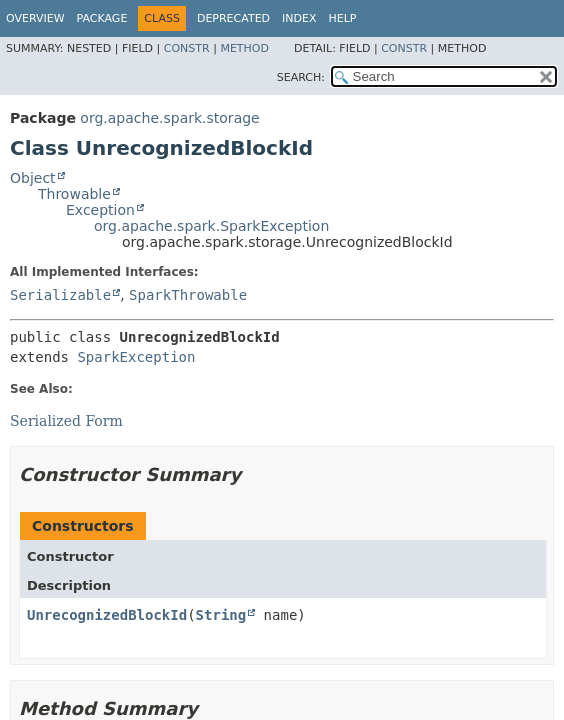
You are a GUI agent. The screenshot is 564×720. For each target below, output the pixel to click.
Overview (35, 18)
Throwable (74, 194)
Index (299, 18)
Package (102, 18)
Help (343, 18)
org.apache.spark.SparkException (211, 226)
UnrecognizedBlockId (107, 615)
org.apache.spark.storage (169, 118)
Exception (100, 210)
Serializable (60, 295)
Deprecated (233, 18)
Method (244, 48)
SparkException (136, 357)
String (221, 615)
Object (33, 178)
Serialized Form (66, 421)
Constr (187, 48)
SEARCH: (301, 77)
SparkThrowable (188, 295)
